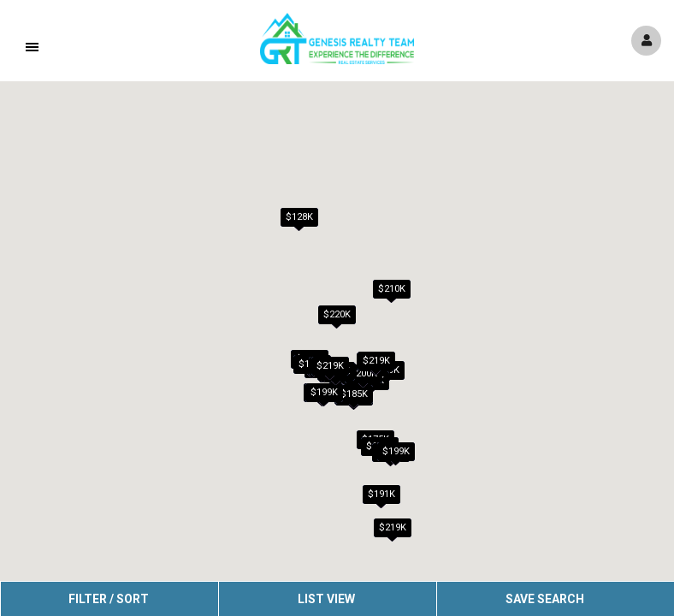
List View (326, 599)
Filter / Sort (109, 599)
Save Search (545, 599)
